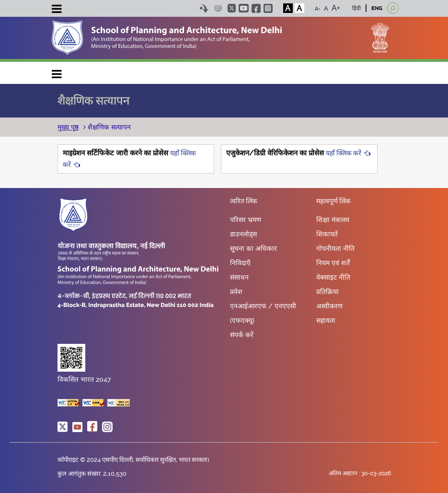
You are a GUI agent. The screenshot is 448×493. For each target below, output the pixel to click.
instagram (268, 8)
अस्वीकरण (329, 306)
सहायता (326, 320)
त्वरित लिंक (244, 201)
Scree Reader (218, 8)
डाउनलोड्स (243, 234)
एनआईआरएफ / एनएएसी (263, 306)
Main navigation (57, 72)
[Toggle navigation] (57, 10)
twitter (232, 8)
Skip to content (204, 8)
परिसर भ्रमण (246, 220)
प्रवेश (236, 292)
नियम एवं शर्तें (333, 263)
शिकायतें (327, 234)
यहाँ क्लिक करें (344, 153)
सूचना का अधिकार (253, 248)
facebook (256, 8)
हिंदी (356, 8)
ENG (377, 8)
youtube (244, 8)
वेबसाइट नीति (333, 277)
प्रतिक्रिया (327, 292)
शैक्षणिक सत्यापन (108, 127)
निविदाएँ (240, 263)
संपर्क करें (242, 335)
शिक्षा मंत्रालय (333, 220)
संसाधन (239, 277)
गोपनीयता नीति (335, 248)
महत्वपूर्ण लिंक (333, 201)
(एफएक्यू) (242, 320)
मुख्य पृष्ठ (68, 127)
